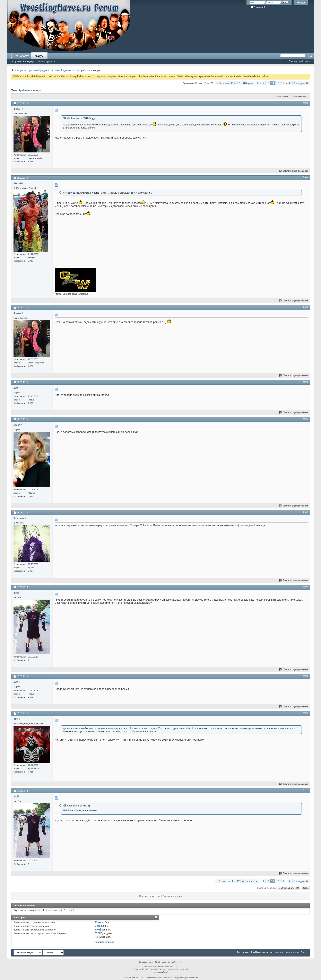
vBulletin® (160, 967)
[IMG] (98, 930)
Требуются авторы (30, 90)
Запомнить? (258, 7)
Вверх (305, 888)
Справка (17, 61)
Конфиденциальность (287, 952)
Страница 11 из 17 (230, 83)
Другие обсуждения (39, 70)
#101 (305, 103)
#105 (305, 419)
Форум (39, 56)
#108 (305, 676)
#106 (305, 512)
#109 (305, 713)
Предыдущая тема (150, 896)
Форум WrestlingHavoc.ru (251, 952)
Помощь (301, 3)
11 (273, 83)
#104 (305, 382)
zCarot (165, 972)
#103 (305, 307)
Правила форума (104, 942)
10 (268, 83)
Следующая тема (172, 896)
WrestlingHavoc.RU (65, 70)
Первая (248, 83)
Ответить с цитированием (294, 171)
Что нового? (21, 56)
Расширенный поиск (299, 61)
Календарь (29, 61)
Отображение (298, 96)
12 (278, 83)
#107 (305, 587)
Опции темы (281, 96)
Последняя (301, 83)
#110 (305, 791)
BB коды (99, 922)
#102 (305, 177)
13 (283, 83)
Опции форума (45, 61)
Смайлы (99, 926)
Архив (270, 952)
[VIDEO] (99, 933)
